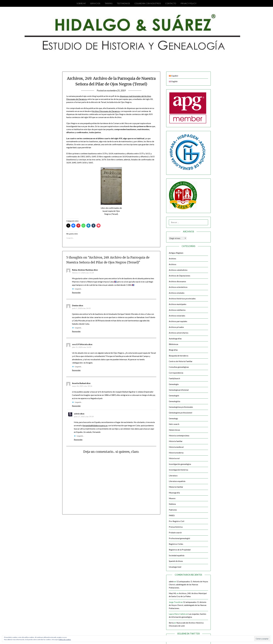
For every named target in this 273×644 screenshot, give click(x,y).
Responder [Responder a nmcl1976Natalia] (76, 370)
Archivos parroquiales (178, 321)
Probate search (175, 533)
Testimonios (123, 3)
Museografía (174, 493)
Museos (172, 498)
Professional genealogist (179, 538)
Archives (172, 259)
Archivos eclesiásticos (178, 287)
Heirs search (174, 424)
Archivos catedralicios (178, 270)
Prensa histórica (176, 527)
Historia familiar (176, 441)
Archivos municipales (178, 304)
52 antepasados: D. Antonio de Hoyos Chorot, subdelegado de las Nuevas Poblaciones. (188, 585)
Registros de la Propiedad (180, 550)
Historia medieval (176, 447)
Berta (171, 623)
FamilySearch (174, 378)
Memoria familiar (176, 487)
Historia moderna (176, 453)
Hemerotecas (174, 430)
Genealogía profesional (179, 390)
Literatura (173, 476)
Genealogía (174, 384)
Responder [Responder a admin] (78, 440)
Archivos (173, 264)
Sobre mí (81, 3)
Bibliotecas (174, 344)
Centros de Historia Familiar (181, 361)
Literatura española (177, 481)
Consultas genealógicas (179, 367)
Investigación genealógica (180, 464)
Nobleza (172, 504)
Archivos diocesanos (177, 281)
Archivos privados (176, 327)
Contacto (171, 3)
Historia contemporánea (179, 436)
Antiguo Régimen (176, 253)
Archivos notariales (177, 316)
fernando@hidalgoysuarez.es (95, 425)
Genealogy (173, 418)
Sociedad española (177, 555)
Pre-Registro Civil (177, 521)
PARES (172, 515)
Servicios (95, 3)
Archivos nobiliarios (177, 310)
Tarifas (109, 3)
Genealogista (174, 401)
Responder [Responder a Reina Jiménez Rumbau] (76, 292)
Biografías (173, 350)
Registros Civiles (176, 544)
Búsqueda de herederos (179, 356)
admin (77, 414)
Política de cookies (65, 640)
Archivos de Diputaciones (180, 276)
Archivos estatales (177, 293)
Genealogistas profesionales (181, 407)
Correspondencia (176, 373)
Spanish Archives (176, 561)
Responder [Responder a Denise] (76, 331)
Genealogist (174, 396)
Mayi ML (173, 593)
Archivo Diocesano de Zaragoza (106, 111)
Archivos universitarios (179, 333)
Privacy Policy (188, 3)
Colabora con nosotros (148, 3)
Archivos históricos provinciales (182, 299)
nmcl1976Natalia (80, 344)
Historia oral (174, 458)
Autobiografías (175, 339)
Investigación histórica (178, 470)
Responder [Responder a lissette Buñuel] (76, 406)
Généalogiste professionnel (180, 413)
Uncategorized (175, 567)
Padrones (173, 510)
